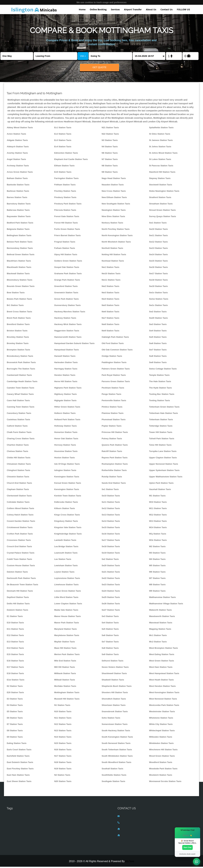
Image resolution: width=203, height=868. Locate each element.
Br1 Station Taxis (15, 306)
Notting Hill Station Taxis (114, 256)
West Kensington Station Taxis (164, 694)
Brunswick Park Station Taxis (21, 364)
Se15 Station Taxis (111, 529)
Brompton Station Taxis (18, 351)
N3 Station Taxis (110, 141)
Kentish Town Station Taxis (68, 497)
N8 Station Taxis (110, 167)
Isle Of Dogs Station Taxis (67, 465)
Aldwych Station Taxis (18, 148)
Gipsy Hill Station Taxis (66, 256)
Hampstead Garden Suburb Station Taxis (74, 345)
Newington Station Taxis (114, 211)
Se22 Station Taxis (111, 579)
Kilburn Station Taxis (65, 510)
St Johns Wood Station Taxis (163, 154)
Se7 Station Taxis (110, 643)
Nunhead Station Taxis (113, 262)
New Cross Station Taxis (114, 192)
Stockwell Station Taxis (161, 186)
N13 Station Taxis (63, 732)
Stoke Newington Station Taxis (164, 192)
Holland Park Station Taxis (67, 421)
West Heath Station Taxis (161, 681)
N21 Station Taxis (110, 129)
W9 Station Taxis (157, 592)
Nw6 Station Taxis (110, 313)
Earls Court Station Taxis (19, 751)
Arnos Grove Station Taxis (20, 173)
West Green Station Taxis (162, 662)
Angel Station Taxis (16, 161)
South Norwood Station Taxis (116, 744)
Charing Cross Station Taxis (21, 440)
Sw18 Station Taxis (158, 281)
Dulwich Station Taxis (18, 611)
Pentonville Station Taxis (114, 402)
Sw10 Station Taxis (158, 230)
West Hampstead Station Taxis (164, 675)
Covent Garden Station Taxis (21, 522)
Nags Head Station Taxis (114, 180)
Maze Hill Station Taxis (65, 649)
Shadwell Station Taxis (113, 681)
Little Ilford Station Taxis (66, 598)
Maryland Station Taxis (65, 630)
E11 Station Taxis (15, 630)
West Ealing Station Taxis (162, 656)
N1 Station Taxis (62, 706)
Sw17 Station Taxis (158, 275)
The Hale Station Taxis (160, 383)
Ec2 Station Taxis (63, 135)
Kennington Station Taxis (67, 478)
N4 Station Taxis (110, 148)
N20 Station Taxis (63, 783)
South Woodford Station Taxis (116, 764)
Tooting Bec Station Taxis (162, 395)
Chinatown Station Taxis (19, 465)
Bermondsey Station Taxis (20, 249)
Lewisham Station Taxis (66, 567)
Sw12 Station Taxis (158, 243)
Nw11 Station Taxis (111, 281)
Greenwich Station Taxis (66, 294)
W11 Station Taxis (158, 510)
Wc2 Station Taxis (158, 643)
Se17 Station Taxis (111, 541)
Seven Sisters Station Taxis (115, 668)
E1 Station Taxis (15, 618)
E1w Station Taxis (16, 681)
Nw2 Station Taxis (110, 287)
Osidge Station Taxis (112, 357)
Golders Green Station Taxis (68, 262)
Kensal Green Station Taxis (68, 484)
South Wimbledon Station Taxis (117, 757)
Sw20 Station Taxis (158, 319)
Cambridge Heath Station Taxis (22, 383)
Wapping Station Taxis (160, 630)
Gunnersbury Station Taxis (67, 306)
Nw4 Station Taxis (110, 300)
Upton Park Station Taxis (161, 484)
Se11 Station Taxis (111, 503)
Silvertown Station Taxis (114, 706)
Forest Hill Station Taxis (66, 224)
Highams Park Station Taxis (68, 389)
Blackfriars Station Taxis (19, 262)
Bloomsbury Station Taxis (20, 281)
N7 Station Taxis (110, 161)
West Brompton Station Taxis (164, 649)
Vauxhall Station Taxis (160, 491)
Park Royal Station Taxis (114, 376)
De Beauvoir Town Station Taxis (23, 586)
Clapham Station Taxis (18, 491)
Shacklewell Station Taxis (114, 675)
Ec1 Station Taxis (63, 129)
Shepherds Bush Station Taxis (117, 687)
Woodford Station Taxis (161, 764)
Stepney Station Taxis (160, 180)
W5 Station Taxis (157, 567)
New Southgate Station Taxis (116, 205)
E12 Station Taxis (15, 637)
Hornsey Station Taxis (65, 446)
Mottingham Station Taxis (67, 694)
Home (82, 9)
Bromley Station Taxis (18, 345)
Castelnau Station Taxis (18, 421)
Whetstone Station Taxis (161, 719)
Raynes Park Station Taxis (115, 459)
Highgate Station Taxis (65, 402)
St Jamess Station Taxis (161, 141)
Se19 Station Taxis (111, 554)
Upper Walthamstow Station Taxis (166, 478)
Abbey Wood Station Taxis (20, 129)
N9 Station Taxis (110, 173)
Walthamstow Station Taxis (162, 598)
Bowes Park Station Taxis (19, 300)
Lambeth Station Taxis (65, 541)
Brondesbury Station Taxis (20, 357)
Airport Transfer (133, 9)
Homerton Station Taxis (66, 433)
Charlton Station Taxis (18, 446)
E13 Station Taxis (15, 643)
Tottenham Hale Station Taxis (164, 414)
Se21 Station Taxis (111, 573)
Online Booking (98, 9)
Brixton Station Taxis (17, 332)
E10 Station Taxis (15, 624)
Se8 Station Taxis (110, 649)
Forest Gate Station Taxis (67, 218)
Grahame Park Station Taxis (68, 275)
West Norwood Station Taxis (163, 700)
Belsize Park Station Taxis (20, 243)
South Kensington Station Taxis (117, 738)
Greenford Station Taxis (66, 287)
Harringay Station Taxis (66, 370)
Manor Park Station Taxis (67, 624)
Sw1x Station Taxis (158, 306)
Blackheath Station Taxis (19, 268)
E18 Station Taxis (15, 675)
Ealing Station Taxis (17, 744)
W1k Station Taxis (158, 541)
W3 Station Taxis (157, 554)
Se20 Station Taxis (111, 567)
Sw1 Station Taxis (158, 224)
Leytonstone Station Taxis (67, 579)
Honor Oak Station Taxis (66, 440)
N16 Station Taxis (63, 751)
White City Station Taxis (161, 725)
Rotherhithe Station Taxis (114, 472)
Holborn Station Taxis (65, 414)
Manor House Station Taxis (67, 618)
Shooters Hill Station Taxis (115, 694)
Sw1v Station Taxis (158, 294)
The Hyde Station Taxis (160, 389)
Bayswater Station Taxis (19, 218)
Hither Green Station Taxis (67, 408)
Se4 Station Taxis (110, 624)
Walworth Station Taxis (160, 611)
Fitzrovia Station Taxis (65, 211)
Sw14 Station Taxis (158, 256)
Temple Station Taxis (159, 376)
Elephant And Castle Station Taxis (71, 161)
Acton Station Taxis (16, 135)
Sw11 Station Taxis (158, 237)
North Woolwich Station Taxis (116, 243)
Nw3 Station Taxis (110, 294)
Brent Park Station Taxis (19, 319)
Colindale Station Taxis (18, 503)
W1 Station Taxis (157, 497)
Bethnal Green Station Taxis (21, 256)
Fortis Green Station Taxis (67, 230)
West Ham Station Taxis (161, 668)
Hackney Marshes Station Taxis (70, 313)
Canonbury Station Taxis (19, 414)
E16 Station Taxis (15, 662)
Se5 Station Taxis (110, 630)
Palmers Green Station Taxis (116, 370)
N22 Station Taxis (110, 135)
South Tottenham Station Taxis (117, 751)
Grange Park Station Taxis (67, 281)
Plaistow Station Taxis (113, 414)
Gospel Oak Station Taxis (67, 268)
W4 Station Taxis (157, 560)
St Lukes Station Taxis (160, 161)
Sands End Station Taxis (114, 484)
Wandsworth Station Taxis (162, 618)
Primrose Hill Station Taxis (115, 433)
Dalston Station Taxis (17, 573)
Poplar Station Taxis (112, 427)
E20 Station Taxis (15, 694)
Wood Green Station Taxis (162, 757)
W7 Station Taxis (157, 579)
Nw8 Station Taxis (110, 326)
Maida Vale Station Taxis (66, 611)
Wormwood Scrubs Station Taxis (165, 783)
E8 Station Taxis (15, 732)
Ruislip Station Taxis (112, 478)
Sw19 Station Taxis (158, 287)
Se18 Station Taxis (111, 548)
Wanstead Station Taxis (161, 624)
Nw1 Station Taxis (110, 268)
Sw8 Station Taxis (158, 357)
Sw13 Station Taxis (158, 249)
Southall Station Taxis (112, 770)
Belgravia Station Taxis (18, 230)
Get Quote (99, 67)
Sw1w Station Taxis (159, 300)
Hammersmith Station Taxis (68, 338)
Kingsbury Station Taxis (66, 522)
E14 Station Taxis (15, 649)
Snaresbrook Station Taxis (115, 713)
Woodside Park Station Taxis (163, 770)
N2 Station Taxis (62, 776)
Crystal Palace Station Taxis (21, 554)
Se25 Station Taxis (111, 598)
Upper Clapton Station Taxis (163, 459)
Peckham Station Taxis (113, 389)
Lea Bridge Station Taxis (66, 548)
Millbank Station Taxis (65, 675)
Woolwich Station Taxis (161, 776)
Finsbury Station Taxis (65, 199)
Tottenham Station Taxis (161, 421)
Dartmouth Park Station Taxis (21, 579)
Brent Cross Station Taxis (19, 313)
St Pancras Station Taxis (161, 167)
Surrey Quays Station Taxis (163, 218)
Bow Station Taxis (16, 294)
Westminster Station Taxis (162, 713)
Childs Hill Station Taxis (19, 459)
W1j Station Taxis (158, 535)
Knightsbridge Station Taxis (68, 535)
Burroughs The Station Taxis (21, 370)
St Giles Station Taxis (160, 135)
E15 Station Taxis (15, 656)
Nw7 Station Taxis (110, 319)
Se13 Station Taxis (111, 516)
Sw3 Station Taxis (158, 326)
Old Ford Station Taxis (113, 345)
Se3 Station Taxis (110, 618)
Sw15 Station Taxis (158, 262)
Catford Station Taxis (17, 427)
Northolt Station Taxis (112, 249)
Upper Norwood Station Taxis (164, 465)
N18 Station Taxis (63, 764)
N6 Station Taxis (110, 154)
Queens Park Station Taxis (115, 446)
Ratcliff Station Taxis (112, 452)
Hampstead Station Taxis (67, 351)
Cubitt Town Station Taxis (19, 560)
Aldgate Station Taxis (17, 141)
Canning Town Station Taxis (21, 408)
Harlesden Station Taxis (66, 364)
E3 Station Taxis (15, 700)
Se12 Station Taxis (111, 510)
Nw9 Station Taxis (110, 332)
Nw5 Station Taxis (110, 306)
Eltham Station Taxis (64, 167)
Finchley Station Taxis (65, 192)
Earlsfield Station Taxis (18, 757)
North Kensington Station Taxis (117, 237)
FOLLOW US (183, 9)
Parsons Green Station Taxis (116, 383)
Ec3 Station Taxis (63, 141)
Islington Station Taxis (65, 472)
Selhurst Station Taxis (113, 662)
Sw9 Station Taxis (158, 364)
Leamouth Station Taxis (66, 554)
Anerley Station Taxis (17, 154)
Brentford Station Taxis (18, 326)
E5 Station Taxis (15, 713)
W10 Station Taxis (158, 503)
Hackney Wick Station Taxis (68, 326)
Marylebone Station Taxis (67, 637)
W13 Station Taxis (158, 522)
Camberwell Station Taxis (19, 376)
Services (115, 9)
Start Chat (187, 847)
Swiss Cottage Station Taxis (163, 370)
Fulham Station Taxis (65, 249)
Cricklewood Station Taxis (20, 529)
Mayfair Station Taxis (65, 643)
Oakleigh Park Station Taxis (115, 338)
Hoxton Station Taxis (64, 459)
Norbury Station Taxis (112, 224)
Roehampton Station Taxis (115, 465)
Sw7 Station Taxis (158, 351)
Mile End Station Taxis (65, 662)
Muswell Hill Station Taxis (67, 700)
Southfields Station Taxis (114, 776)
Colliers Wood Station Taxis (20, 510)
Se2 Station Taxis (110, 560)
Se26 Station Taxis (111, 605)
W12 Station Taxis (158, 516)
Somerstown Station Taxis (115, 725)
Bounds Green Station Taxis (21, 287)
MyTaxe (130, 863)
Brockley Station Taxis (18, 338)
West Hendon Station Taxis (162, 687)
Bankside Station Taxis (18, 186)
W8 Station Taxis (157, 586)
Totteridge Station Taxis (161, 427)
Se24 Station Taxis (111, 592)
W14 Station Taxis (158, 529)
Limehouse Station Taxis (66, 586)
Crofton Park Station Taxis (20, 535)
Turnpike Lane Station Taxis (163, 452)
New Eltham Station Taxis (114, 199)
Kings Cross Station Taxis (67, 516)
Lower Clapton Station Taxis (68, 605)
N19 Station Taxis (63, 770)
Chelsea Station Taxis (18, 452)
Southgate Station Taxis (113, 783)
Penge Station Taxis (111, 395)
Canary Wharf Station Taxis (20, 395)
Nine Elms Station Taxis (113, 218)
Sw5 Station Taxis (158, 338)
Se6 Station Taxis (110, 637)
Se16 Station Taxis (111, 535)
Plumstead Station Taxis (114, 421)
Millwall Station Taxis (65, 681)
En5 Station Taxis (63, 173)
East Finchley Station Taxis (20, 770)
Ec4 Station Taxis (63, 148)
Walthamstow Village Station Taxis (166, 605)
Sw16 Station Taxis (158, 268)
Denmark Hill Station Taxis (20, 592)
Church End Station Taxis (19, 484)
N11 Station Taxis (63, 719)
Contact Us (167, 9)
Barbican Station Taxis (18, 192)
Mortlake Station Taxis (65, 687)
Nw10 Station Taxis (111, 275)
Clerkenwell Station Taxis (19, 497)
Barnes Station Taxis (17, 199)
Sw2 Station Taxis (158, 313)
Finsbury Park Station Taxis (68, 205)
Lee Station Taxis (63, 560)
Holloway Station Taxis (65, 427)
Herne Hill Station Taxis (66, 383)
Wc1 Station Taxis (158, 637)
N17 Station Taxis (63, 757)
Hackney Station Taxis (65, 319)
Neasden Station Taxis (113, 186)
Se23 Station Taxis (111, 586)
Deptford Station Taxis (18, 598)
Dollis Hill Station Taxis (18, 605)
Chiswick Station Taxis (18, 478)
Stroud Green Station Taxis (162, 211)
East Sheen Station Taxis (19, 783)
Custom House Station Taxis (21, 567)
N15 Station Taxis (63, 744)
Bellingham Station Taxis (19, 237)
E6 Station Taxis (15, 719)
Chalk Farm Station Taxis (19, 433)
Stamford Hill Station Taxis (162, 173)
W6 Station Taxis (157, 573)
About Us (151, 9)
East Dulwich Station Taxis (20, 764)
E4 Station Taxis (15, 706)
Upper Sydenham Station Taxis (164, 472)
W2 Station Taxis (157, 548)
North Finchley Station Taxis (116, 230)
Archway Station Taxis (18, 167)
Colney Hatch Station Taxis (20, 516)
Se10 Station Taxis (111, 497)
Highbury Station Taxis (65, 395)
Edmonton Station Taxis (66, 154)
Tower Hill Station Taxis (161, 433)
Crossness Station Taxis (19, 541)
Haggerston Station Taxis (67, 332)
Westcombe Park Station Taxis (164, 706)
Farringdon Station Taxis (66, 180)
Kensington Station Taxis (67, 491)
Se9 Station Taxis (110, 656)
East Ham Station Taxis (18, 776)
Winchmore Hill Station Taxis (163, 751)
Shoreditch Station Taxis (114, 700)
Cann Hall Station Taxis (18, 402)
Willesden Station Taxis (161, 738)
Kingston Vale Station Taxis (68, 529)
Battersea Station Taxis (18, 211)
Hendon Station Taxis (65, 376)
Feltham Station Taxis (65, 186)
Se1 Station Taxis (110, 491)
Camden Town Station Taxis (21, 389)
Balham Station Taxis (17, 180)
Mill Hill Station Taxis (65, 668)
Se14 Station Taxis (111, 522)
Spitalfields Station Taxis (161, 129)
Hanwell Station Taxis (65, 357)
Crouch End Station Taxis (19, 548)
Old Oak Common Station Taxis (117, 351)
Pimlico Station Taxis (112, 408)
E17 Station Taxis (15, 668)
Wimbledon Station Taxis (161, 744)
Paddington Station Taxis (114, 364)
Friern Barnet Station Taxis (67, 237)
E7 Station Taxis (15, 725)
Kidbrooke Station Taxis (66, 503)
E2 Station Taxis (15, 687)
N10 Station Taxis (63, 713)
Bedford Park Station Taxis (20, 224)
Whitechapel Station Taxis (162, 732)
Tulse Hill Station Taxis (160, 446)
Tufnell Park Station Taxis (162, 440)
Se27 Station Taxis (111, 611)
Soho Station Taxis (111, 719)
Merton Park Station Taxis (67, 656)
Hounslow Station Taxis (66, 452)
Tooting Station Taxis (159, 402)
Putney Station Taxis (112, 440)
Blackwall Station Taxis (18, 275)
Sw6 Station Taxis (158, 345)
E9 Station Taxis (15, 738)
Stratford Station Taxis (160, 199)
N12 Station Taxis (63, 725)
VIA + (83, 56)
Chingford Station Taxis (18, 472)
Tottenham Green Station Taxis (164, 408)
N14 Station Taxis (63, 738)
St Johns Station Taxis (160, 148)
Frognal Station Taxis (65, 243)
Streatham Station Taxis (161, 205)
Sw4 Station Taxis (158, 332)
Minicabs (34, 9)
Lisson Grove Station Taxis (68, 592)
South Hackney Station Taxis (116, 732)
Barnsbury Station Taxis (19, 205)
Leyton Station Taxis (64, 573)
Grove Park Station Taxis (66, 300)
